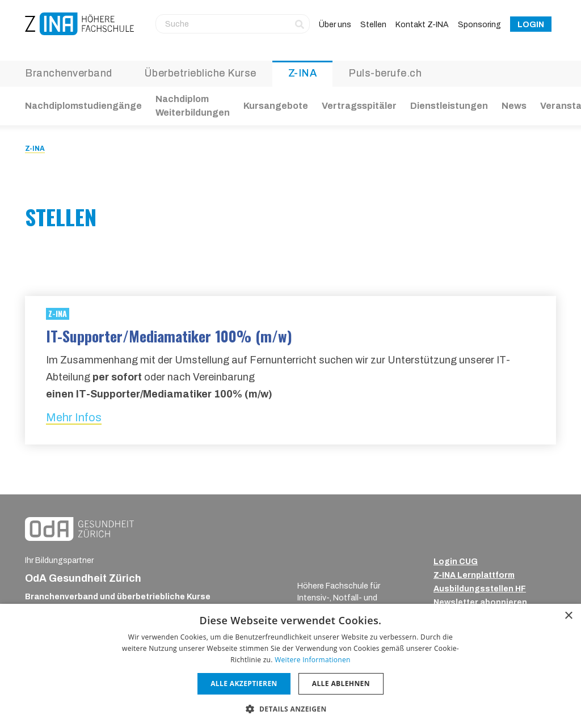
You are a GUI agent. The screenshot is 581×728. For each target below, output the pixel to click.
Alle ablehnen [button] (341, 683)
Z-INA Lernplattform (474, 575)
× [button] (568, 616)
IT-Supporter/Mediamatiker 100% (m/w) (169, 336)
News (514, 106)
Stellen (373, 25)
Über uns (335, 25)
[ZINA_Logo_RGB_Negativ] (331, 564)
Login (531, 25)
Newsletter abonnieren (480, 602)
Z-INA (303, 73)
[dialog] (290, 666)
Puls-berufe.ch (385, 73)
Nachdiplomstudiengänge (83, 106)
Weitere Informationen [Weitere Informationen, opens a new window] (313, 660)
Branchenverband (69, 73)
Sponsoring (479, 25)
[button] (290, 709)
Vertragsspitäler (359, 106)
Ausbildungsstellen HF (480, 589)
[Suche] (233, 24)
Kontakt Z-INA (422, 25)
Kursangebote (276, 106)
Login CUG (456, 562)
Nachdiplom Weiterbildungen (193, 106)
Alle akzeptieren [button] (244, 683)
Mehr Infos (74, 417)
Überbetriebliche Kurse (200, 73)
